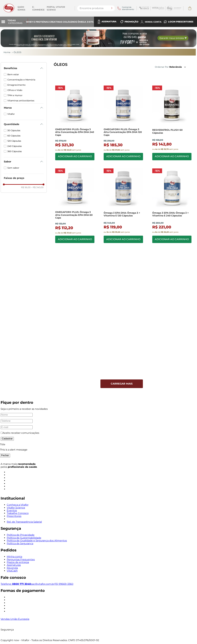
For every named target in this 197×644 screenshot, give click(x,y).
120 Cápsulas (14, 141)
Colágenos (70, 22)
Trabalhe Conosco (18, 513)
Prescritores (14, 516)
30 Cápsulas (14, 130)
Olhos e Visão (15, 90)
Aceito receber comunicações (21, 433)
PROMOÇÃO (131, 22)
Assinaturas (14, 565)
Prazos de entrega (18, 562)
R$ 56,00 (26, 187)
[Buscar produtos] (112, 8)
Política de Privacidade (21, 535)
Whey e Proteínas (37, 22)
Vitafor (11, 114)
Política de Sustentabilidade (24, 538)
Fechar (5, 455)
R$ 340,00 (37, 187)
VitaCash (12, 571)
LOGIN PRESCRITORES (181, 22)
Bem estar (13, 74)
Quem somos (21, 8)
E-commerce (38, 8)
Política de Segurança (20, 543)
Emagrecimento (16, 85)
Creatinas (56, 22)
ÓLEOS (17, 52)
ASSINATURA (109, 22)
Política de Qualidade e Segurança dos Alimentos (37, 541)
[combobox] (96, 8)
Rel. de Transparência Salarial (24, 522)
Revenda (12, 568)
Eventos (12, 510)
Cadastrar (7, 439)
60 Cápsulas (14, 136)
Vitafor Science (16, 507)
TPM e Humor (15, 95)
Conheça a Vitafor (18, 505)
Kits (91, 22)
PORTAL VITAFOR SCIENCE (56, 8)
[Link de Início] (6, 52)
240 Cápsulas (15, 146)
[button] (24, 68)
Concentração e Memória (21, 80)
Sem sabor (13, 168)
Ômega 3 (83, 22)
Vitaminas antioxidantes (21, 101)
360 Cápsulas (15, 151)
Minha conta (14, 557)
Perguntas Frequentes (21, 559)
